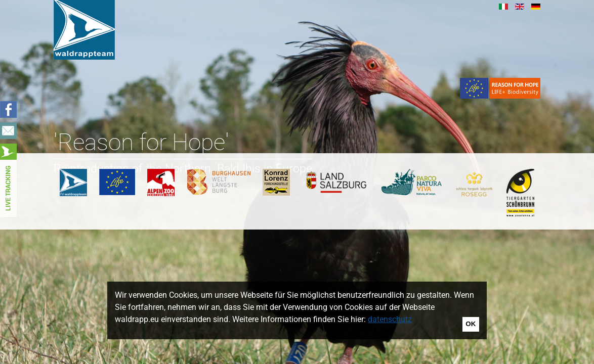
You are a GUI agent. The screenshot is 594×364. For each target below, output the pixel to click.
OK (471, 324)
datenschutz (390, 319)
